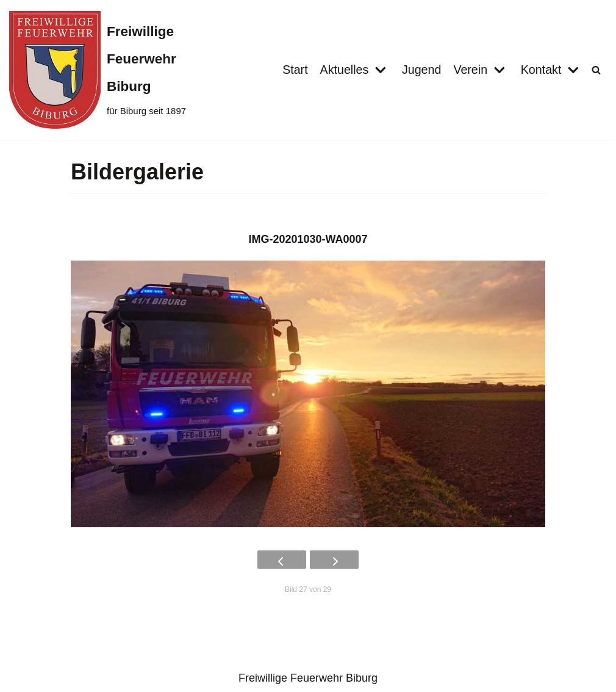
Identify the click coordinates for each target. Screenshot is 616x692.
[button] (596, 70)
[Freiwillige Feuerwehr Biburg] (103, 70)
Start (293, 70)
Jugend (421, 70)
